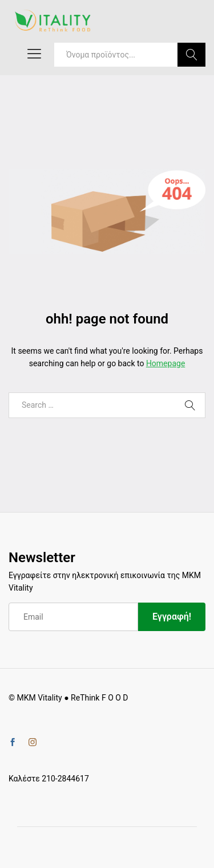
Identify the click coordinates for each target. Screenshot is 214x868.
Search (191, 55)
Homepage (165, 363)
